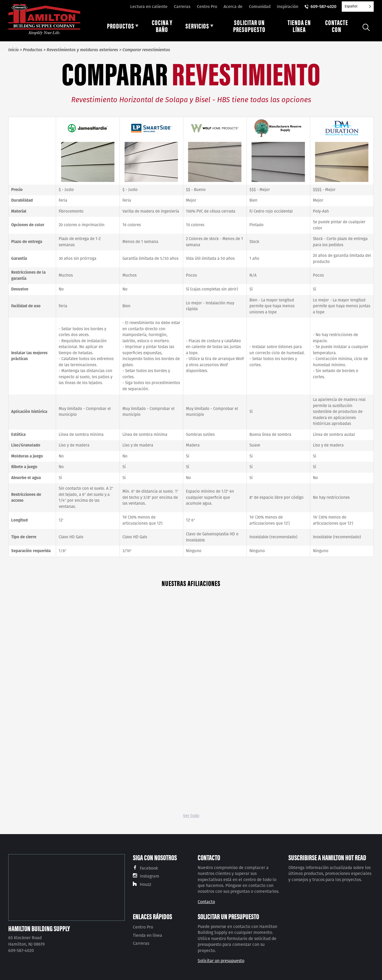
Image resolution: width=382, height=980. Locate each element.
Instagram (150, 876)
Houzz (146, 884)
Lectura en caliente (149, 7)
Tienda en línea (148, 935)
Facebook (149, 868)
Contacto (206, 902)
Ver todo (191, 816)
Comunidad (260, 7)
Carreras (182, 7)
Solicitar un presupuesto (221, 961)
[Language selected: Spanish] (358, 7)
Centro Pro (207, 7)
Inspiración (288, 7)
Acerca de (233, 7)
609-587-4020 (323, 7)
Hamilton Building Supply (39, 928)
